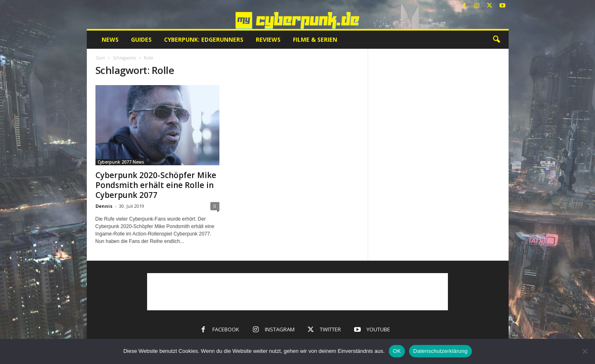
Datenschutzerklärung (440, 351)
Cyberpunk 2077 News (121, 162)
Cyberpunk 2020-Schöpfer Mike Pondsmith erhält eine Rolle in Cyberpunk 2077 (156, 185)
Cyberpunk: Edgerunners (204, 39)
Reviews (268, 39)
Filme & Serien (315, 39)
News (110, 39)
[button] (496, 40)
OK (397, 351)
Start (100, 58)
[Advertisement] (297, 292)
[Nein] (585, 351)
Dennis (104, 206)
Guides (141, 39)
